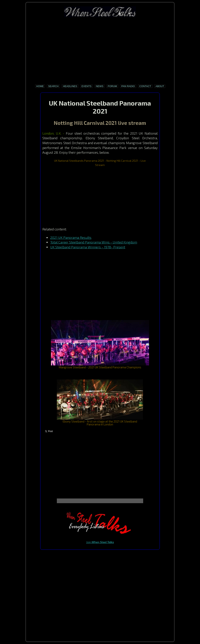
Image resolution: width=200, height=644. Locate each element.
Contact (145, 86)
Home (40, 86)
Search (53, 86)
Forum (112, 86)
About (160, 86)
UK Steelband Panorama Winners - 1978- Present (88, 247)
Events (86, 86)
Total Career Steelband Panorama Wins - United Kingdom (94, 242)
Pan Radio (128, 86)
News (100, 86)
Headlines (70, 86)
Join (100, 542)
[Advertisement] (100, 51)
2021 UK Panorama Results (71, 237)
